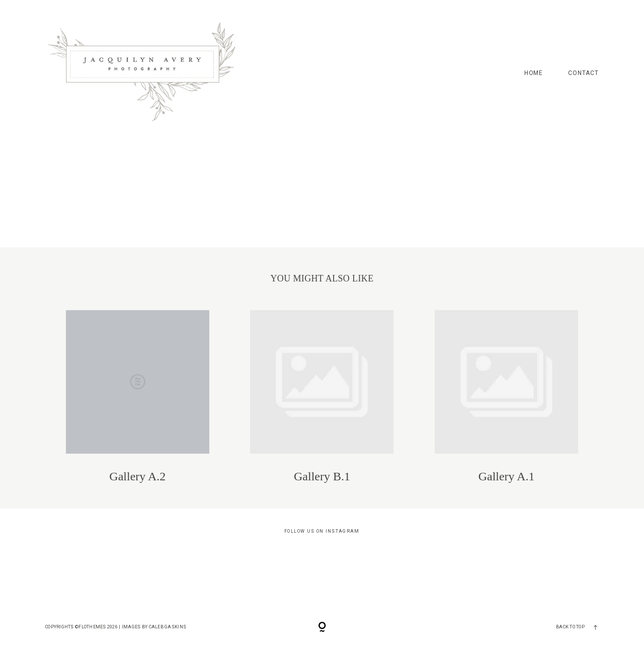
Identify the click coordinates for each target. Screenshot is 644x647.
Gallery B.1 (322, 397)
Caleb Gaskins (168, 627)
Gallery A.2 (138, 397)
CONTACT (583, 73)
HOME (534, 73)
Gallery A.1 (506, 397)
